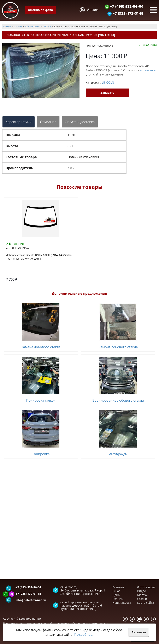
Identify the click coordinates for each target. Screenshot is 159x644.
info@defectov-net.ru (31, 600)
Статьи (142, 599)
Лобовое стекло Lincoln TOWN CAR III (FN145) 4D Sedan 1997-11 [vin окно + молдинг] (39, 257)
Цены (116, 595)
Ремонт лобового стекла (118, 347)
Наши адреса (122, 603)
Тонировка (41, 454)
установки (148, 70)
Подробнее (83, 634)
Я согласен (139, 632)
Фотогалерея (146, 587)
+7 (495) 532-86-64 (124, 6)
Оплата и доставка (80, 122)
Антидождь (118, 454)
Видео (142, 591)
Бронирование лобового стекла (118, 400)
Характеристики (19, 122)
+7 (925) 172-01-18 (125, 13)
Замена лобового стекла (41, 347)
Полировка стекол (41, 400)
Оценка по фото (40, 10)
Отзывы (118, 599)
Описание (48, 122)
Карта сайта (146, 603)
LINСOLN (108, 82)
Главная (118, 587)
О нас (116, 591)
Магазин (143, 595)
